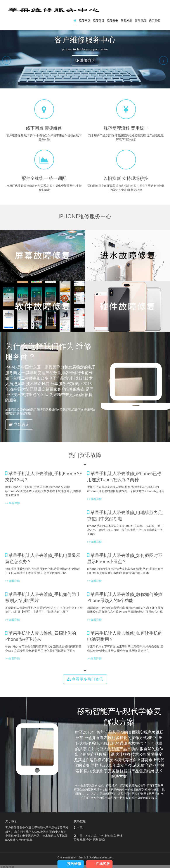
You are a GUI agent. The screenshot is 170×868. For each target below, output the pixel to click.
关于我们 (154, 21)
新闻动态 (141, 21)
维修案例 (113, 21)
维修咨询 (85, 61)
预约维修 (74, 864)
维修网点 (85, 21)
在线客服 (103, 864)
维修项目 (99, 21)
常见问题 (127, 21)
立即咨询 (19, 425)
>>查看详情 (13, 504)
